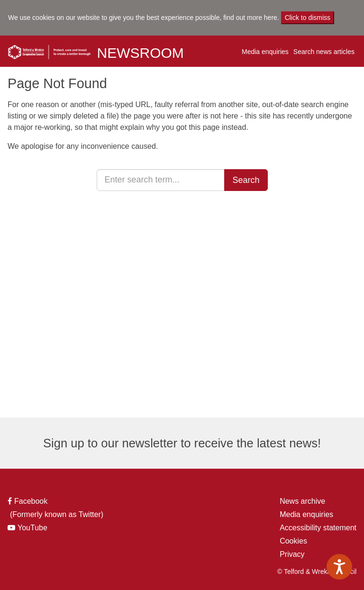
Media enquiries (265, 52)
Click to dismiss (308, 18)
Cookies (293, 541)
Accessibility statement (318, 528)
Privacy (292, 554)
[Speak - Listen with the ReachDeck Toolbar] (339, 567)
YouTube (30, 528)
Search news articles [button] (324, 52)
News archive (302, 501)
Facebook (28, 501)
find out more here (250, 18)
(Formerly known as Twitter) (55, 515)
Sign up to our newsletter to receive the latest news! (182, 443)
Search (246, 180)
